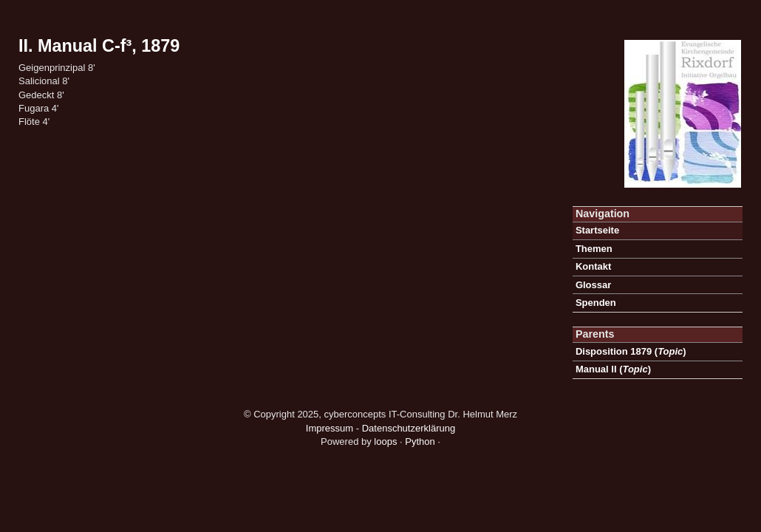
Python (420, 441)
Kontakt (593, 266)
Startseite (597, 230)
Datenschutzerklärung (409, 428)
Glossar (593, 285)
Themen (594, 249)
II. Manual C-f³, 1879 (99, 46)
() (631, 351)
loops (385, 441)
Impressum (330, 428)
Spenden (596, 303)
